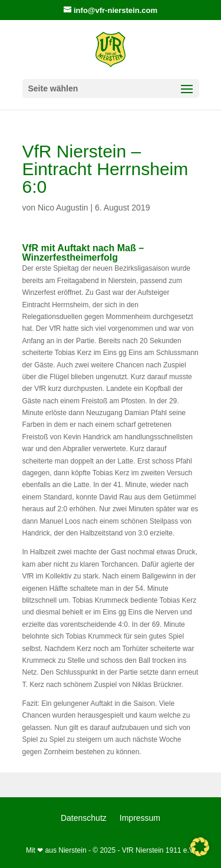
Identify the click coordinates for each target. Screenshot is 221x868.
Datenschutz (84, 818)
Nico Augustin (63, 208)
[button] (200, 847)
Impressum (140, 818)
